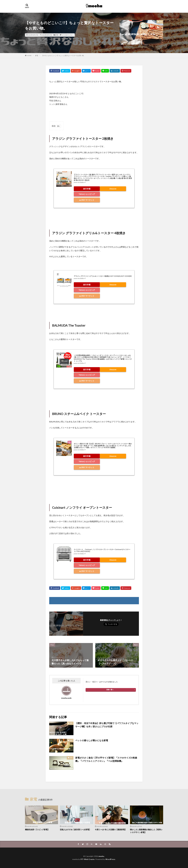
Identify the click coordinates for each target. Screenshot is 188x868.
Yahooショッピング (87, 194)
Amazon (113, 189)
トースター (65, 35)
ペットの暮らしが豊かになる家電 (92, 740)
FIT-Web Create (88, 859)
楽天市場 (87, 189)
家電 (57, 35)
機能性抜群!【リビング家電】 (37, 829)
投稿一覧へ (110, 690)
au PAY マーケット (87, 200)
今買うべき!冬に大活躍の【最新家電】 (111, 829)
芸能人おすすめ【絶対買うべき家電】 (75, 829)
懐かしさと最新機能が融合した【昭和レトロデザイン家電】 (146, 831)
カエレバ (83, 182)
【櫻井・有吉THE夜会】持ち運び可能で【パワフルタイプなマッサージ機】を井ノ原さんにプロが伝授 (107, 725)
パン (71, 35)
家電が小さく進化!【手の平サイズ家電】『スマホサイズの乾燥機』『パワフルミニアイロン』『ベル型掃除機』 (106, 759)
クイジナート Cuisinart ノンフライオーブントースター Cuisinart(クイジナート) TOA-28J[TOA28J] (102, 550)
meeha (101, 856)
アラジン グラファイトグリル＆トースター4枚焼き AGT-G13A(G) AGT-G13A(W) (103, 276)
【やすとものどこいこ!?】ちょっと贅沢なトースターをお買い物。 (63, 56)
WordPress (110, 859)
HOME (29, 56)
